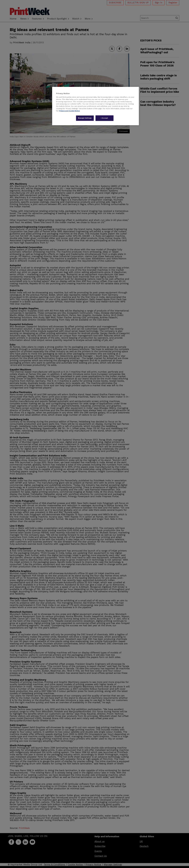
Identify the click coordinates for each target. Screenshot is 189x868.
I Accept (104, 118)
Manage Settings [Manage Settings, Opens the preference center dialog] (85, 118)
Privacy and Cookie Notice (69, 111)
